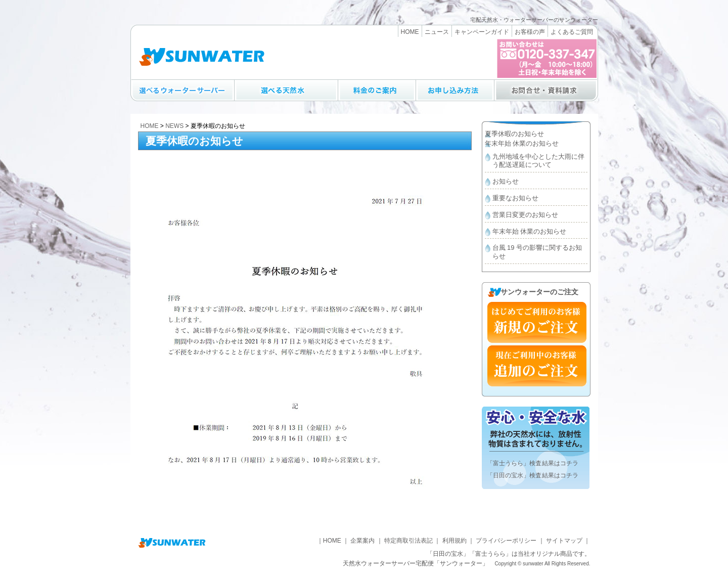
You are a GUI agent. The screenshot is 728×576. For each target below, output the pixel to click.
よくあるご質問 (572, 32)
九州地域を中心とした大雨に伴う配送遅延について (538, 161)
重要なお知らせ (515, 198)
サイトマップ (564, 541)
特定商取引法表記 (408, 541)
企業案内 (362, 541)
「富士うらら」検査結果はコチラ (533, 463)
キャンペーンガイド (482, 32)
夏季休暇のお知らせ (514, 134)
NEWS (174, 126)
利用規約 (454, 541)
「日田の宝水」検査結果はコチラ (533, 475)
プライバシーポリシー (506, 541)
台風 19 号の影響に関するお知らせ (537, 252)
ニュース (437, 32)
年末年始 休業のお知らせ (522, 143)
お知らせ (506, 181)
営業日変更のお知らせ (525, 215)
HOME (410, 32)
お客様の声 (530, 32)
